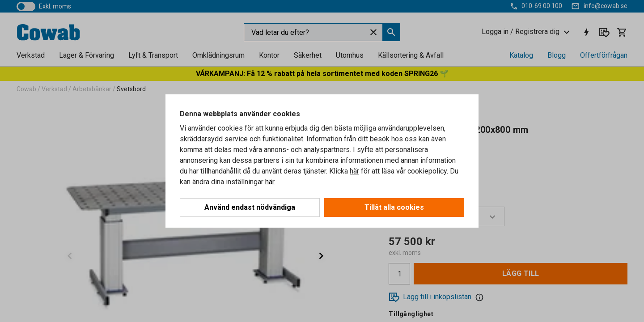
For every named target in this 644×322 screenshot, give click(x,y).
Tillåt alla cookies (394, 207)
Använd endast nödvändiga (250, 207)
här (354, 171)
